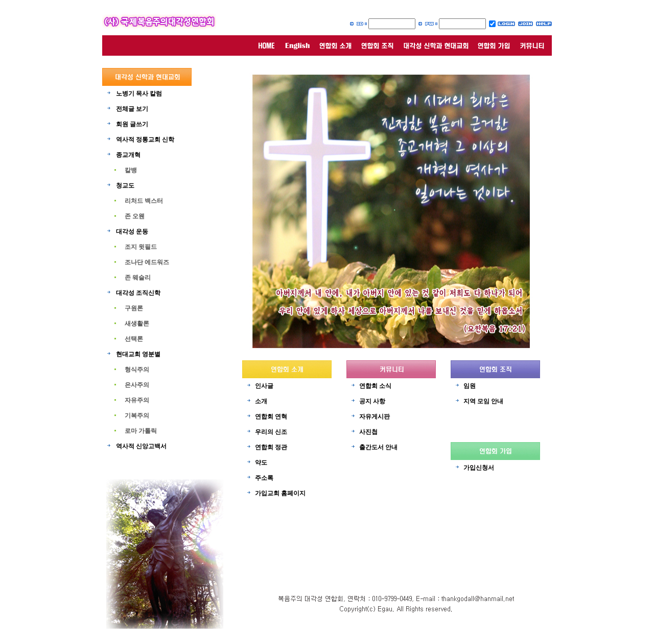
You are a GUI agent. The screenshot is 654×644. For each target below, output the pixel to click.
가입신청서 (479, 468)
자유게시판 (375, 417)
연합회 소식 (375, 386)
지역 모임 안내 (483, 401)
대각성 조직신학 (138, 293)
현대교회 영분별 (138, 354)
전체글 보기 (132, 109)
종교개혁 (128, 155)
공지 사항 (372, 401)
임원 (470, 386)
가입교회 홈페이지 (280, 493)
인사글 (264, 386)
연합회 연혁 (271, 417)
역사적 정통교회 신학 (145, 140)
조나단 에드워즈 (147, 262)
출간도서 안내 (378, 447)
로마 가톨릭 (141, 431)
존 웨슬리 (138, 278)
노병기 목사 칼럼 (139, 94)
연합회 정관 (271, 447)
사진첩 (368, 432)
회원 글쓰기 (132, 124)
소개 (261, 401)
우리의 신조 (271, 432)
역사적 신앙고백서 (141, 446)
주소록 (264, 478)
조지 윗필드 (141, 247)
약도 (261, 463)
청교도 (125, 186)
